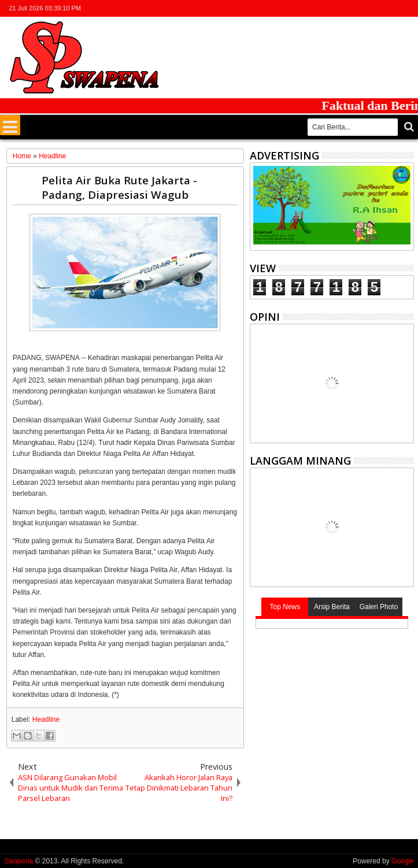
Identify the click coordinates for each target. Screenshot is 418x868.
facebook (361, 8)
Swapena (19, 861)
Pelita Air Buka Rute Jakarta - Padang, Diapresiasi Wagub (119, 187)
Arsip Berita (332, 607)
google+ (376, 8)
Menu (10, 125)
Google (403, 861)
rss (391, 8)
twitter (346, 8)
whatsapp (406, 8)
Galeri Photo (379, 607)
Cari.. (408, 127)
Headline (46, 719)
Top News (285, 607)
